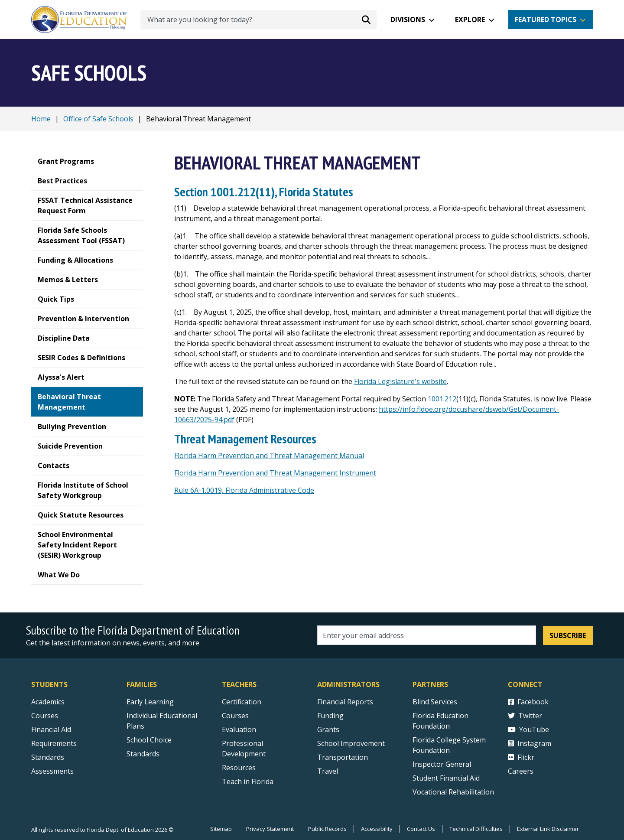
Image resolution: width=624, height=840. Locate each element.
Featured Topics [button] (546, 20)
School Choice (149, 740)
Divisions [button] (408, 20)
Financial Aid (51, 729)
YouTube (528, 729)
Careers (521, 771)
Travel (328, 771)
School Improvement (351, 743)
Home (41, 119)
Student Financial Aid (446, 778)
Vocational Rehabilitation (453, 792)
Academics (48, 702)
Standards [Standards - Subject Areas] (48, 757)
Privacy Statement (270, 829)
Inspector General (442, 764)
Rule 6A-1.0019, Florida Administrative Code (244, 490)
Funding (330, 716)
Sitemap (221, 829)
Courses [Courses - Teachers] (235, 716)
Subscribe (568, 635)
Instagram (530, 743)
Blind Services (435, 702)
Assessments (52, 771)
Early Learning (150, 702)
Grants (328, 729)
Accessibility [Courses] (377, 829)
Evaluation (239, 729)
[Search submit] (366, 20)
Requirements (54, 743)
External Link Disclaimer (548, 829)
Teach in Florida (248, 781)
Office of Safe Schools (98, 119)
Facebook (528, 702)
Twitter (525, 716)
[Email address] (427, 635)
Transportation (343, 757)
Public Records (327, 829)
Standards (143, 754)
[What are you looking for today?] (258, 20)
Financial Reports (345, 702)
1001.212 (442, 399)
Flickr (521, 757)
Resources (239, 768)
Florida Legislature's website (400, 381)
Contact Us (421, 829)
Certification (242, 702)
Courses (45, 716)
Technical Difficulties (476, 829)
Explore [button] (470, 20)
